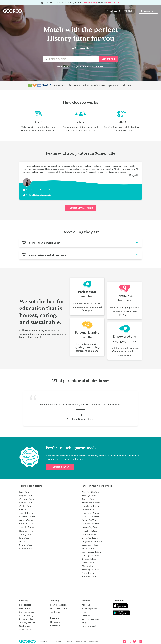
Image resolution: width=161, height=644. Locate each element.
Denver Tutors (88, 563)
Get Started (108, 59)
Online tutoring (26, 615)
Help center (56, 622)
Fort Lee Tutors (89, 534)
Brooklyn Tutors (89, 496)
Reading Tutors (26, 531)
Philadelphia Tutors (91, 570)
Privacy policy (94, 641)
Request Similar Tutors (80, 208)
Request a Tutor (148, 11)
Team (84, 612)
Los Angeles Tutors (91, 555)
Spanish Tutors (26, 513)
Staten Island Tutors (91, 503)
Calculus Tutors (26, 524)
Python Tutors (26, 548)
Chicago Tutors (89, 559)
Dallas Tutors (88, 573)
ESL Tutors (24, 538)
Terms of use (81, 641)
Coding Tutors (26, 506)
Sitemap (70, 641)
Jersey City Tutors (90, 527)
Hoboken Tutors (89, 531)
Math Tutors (25, 492)
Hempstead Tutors (90, 517)
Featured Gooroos (59, 605)
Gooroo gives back (90, 619)
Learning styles (26, 619)
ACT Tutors (24, 541)
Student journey (27, 612)
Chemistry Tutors (27, 499)
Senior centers (26, 629)
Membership (25, 608)
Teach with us (56, 612)
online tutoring (90, 2)
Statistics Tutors (27, 527)
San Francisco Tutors (91, 552)
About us (86, 605)
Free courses (25, 605)
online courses (113, 2)
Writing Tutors (26, 534)
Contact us (55, 626)
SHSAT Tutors (26, 545)
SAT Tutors (24, 510)
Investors (86, 615)
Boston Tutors (88, 548)
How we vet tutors (59, 608)
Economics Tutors (27, 517)
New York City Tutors (92, 492)
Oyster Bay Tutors (90, 520)
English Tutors (26, 496)
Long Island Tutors (90, 506)
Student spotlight (90, 608)
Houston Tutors (89, 577)
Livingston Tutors (90, 538)
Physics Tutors (26, 503)
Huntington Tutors (90, 513)
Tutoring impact (89, 626)
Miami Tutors (88, 566)
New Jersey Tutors (90, 524)
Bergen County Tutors (92, 541)
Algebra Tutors (26, 520)
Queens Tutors (89, 499)
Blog (84, 622)
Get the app (25, 626)
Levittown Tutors (90, 510)
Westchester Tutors (91, 545)
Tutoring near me (27, 622)
